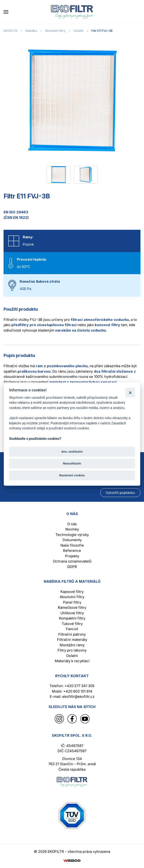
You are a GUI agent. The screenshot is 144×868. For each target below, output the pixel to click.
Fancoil (72, 629)
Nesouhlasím (72, 463)
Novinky (72, 529)
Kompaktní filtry (72, 618)
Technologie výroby (72, 535)
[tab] (58, 175)
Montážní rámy (72, 645)
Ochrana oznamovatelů (72, 561)
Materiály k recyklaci (72, 661)
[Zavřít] (130, 392)
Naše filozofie (72, 545)
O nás (72, 524)
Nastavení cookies (72, 475)
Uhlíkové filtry (72, 613)
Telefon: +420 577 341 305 (72, 686)
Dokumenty (72, 540)
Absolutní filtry (72, 597)
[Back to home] (72, 12)
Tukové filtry (72, 624)
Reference (72, 551)
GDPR (72, 567)
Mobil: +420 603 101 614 (72, 691)
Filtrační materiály (72, 640)
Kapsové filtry (72, 592)
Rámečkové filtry (72, 608)
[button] (6, 12)
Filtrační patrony (72, 634)
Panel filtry (72, 602)
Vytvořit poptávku (120, 493)
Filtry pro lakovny (72, 650)
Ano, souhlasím (72, 452)
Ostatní (72, 656)
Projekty (72, 556)
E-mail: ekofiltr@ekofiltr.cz (72, 697)
